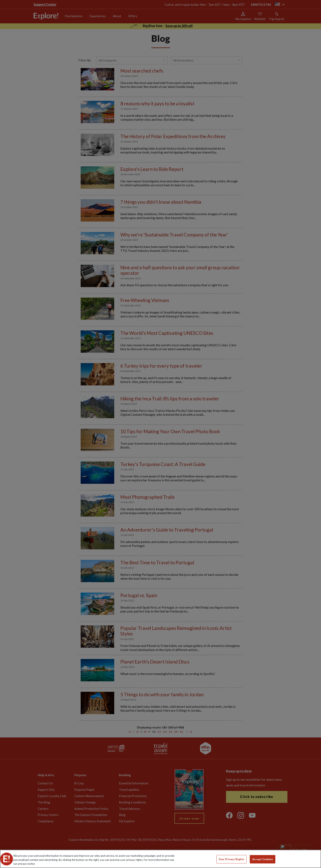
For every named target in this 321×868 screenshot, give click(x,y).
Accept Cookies (263, 859)
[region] (160, 859)
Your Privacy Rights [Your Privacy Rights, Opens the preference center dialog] (231, 859)
